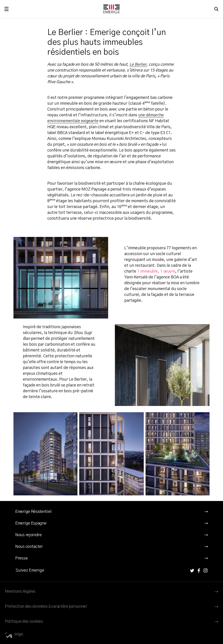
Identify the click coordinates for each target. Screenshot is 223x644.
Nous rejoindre (28, 535)
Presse (21, 558)
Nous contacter (29, 546)
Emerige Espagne (31, 523)
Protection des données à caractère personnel (46, 606)
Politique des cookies (24, 621)
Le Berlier (138, 65)
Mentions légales (20, 591)
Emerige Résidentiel (33, 512)
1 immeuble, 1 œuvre (156, 271)
